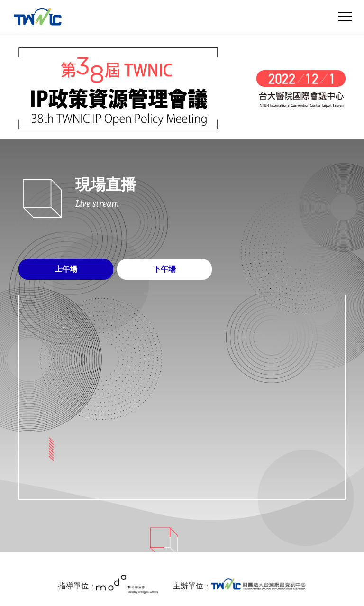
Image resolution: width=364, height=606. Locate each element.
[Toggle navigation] (345, 17)
